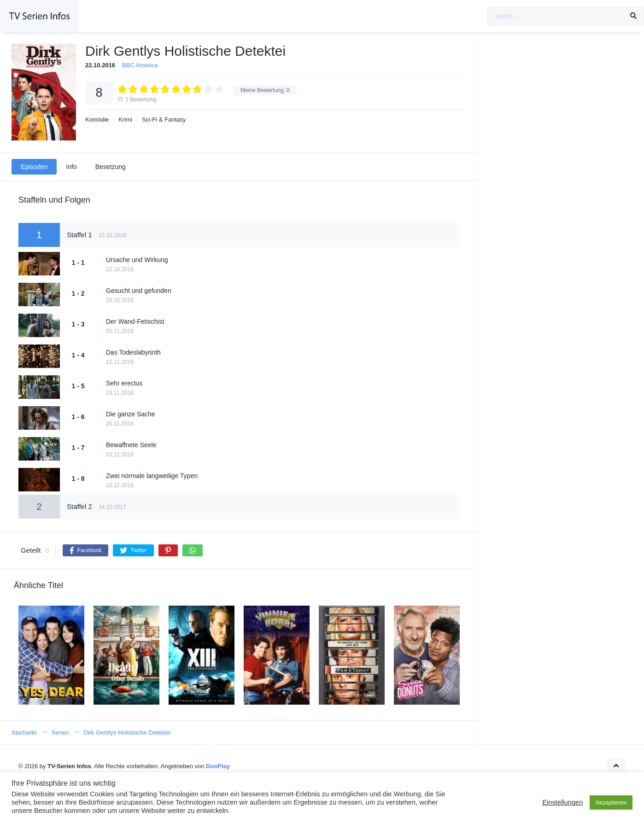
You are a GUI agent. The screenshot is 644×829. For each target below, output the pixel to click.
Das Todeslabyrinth (133, 352)
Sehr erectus (124, 383)
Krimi (125, 120)
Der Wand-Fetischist (135, 321)
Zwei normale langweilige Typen (152, 476)
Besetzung (111, 167)
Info (71, 167)
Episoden (34, 167)
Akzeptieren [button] (611, 803)
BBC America (140, 65)
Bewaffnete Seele (131, 445)
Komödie (97, 120)
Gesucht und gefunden (139, 291)
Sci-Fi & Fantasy (164, 120)
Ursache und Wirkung (137, 260)
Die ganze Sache (131, 414)
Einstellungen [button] (562, 802)
